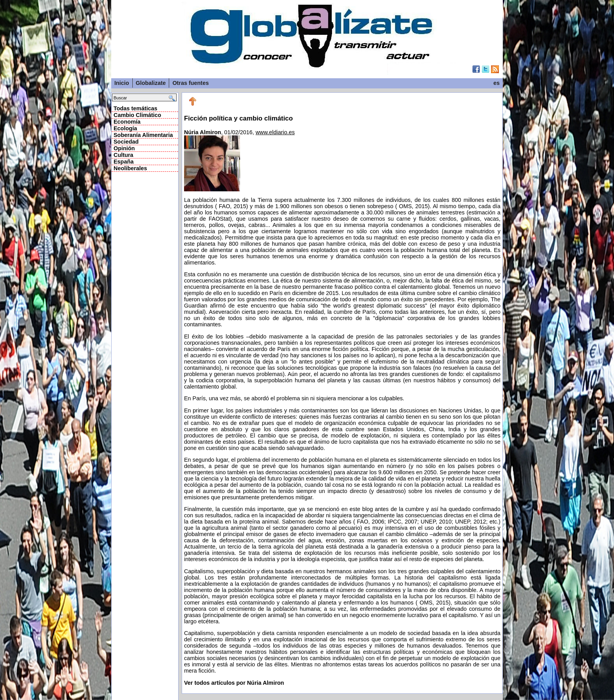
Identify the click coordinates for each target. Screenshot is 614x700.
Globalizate (151, 83)
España (124, 162)
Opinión (124, 148)
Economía (127, 122)
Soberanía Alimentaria (143, 135)
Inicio (122, 83)
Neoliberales (130, 168)
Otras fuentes (191, 83)
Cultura (123, 155)
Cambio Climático (137, 115)
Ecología (125, 128)
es (497, 83)
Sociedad (126, 142)
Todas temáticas (135, 108)
